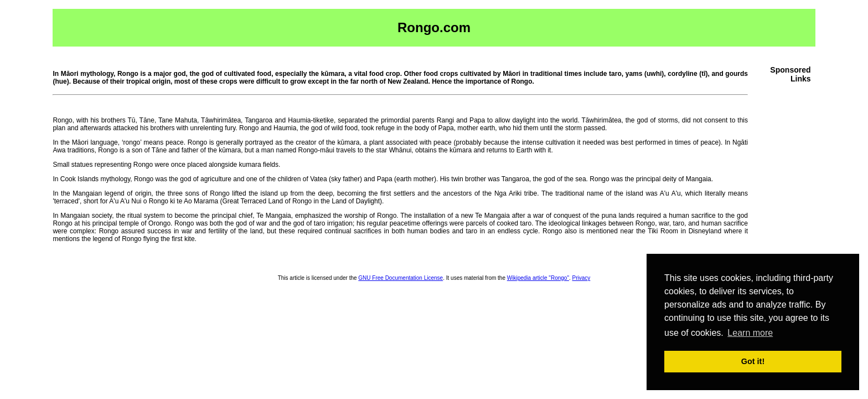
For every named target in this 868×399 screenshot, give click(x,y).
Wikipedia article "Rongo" (538, 278)
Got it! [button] (753, 361)
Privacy (582, 278)
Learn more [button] (750, 333)
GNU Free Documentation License (401, 278)
